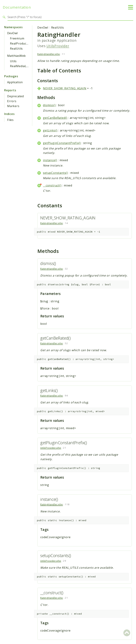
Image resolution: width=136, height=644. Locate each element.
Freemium (17, 38)
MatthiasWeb (16, 56)
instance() (50, 160)
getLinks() (50, 130)
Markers (13, 106)
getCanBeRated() (55, 118)
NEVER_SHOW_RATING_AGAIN (65, 88)
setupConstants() (55, 173)
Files (10, 120)
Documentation (17, 7)
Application (15, 82)
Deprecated (16, 96)
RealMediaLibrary (23, 66)
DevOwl (12, 33)
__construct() (52, 185)
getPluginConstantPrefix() (62, 143)
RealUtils (16, 49)
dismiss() (49, 105)
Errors (12, 101)
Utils (13, 61)
